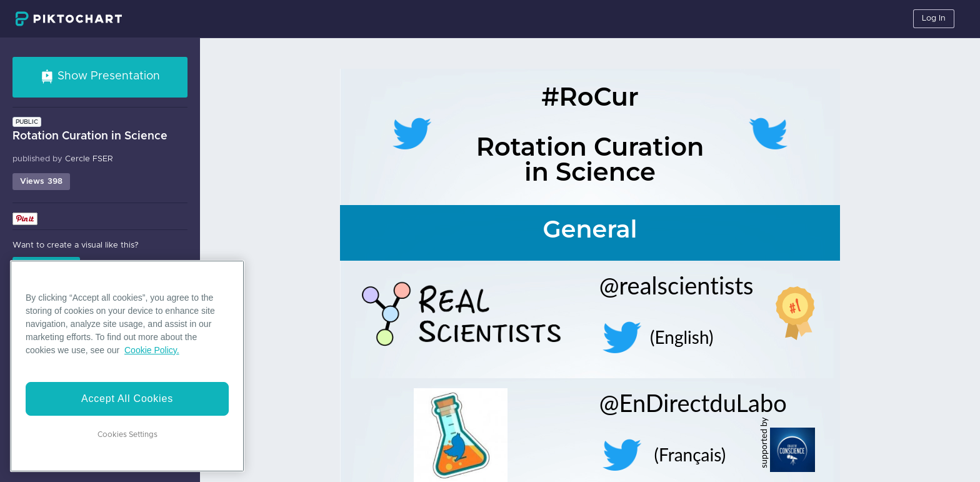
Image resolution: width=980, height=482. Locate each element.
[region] (127, 366)
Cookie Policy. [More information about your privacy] (152, 350)
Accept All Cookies (127, 399)
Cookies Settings (127, 434)
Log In (934, 18)
